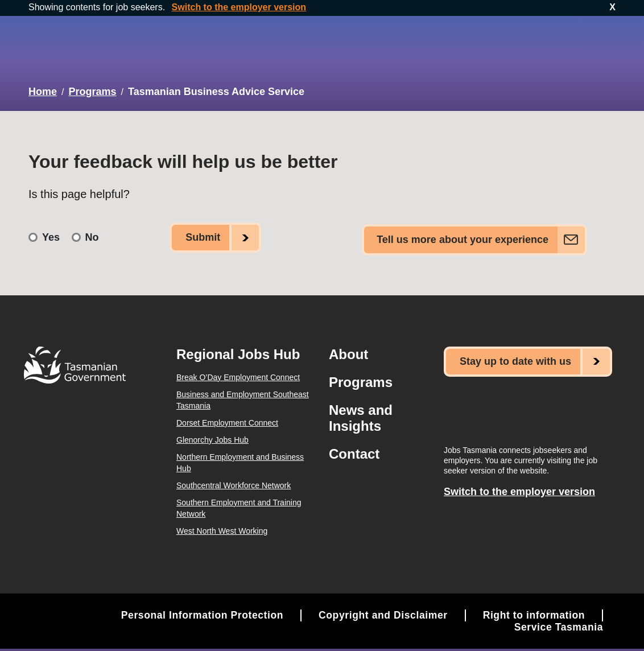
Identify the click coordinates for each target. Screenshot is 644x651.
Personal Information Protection (194, 605)
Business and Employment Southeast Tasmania (243, 390)
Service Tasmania (558, 617)
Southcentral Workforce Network (234, 476)
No (92, 230)
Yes (51, 230)
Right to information (532, 605)
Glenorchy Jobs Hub (212, 430)
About (348, 345)
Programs (92, 89)
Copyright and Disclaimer (379, 605)
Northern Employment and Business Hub (240, 453)
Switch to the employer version (239, 7)
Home (43, 89)
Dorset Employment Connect (227, 413)
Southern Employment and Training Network (239, 498)
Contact (354, 444)
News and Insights (361, 408)
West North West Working (222, 521)
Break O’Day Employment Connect (238, 368)
